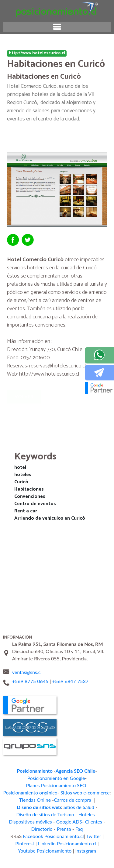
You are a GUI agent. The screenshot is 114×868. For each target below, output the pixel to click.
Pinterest (98, 814)
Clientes (78, 799)
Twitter (80, 814)
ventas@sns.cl (27, 665)
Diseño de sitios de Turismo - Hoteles (71, 792)
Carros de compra (50, 785)
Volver (26, 397)
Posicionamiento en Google (29, 770)
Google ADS (56, 799)
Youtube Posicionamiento (83, 821)
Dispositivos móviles (22, 799)
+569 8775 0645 (30, 674)
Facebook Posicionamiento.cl (44, 814)
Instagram (57, 829)
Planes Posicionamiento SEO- (83, 770)
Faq (65, 807)
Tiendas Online (17, 785)
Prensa (51, 807)
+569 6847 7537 (71, 674)
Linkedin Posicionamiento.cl (31, 821)
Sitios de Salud (19, 792)
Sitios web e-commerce (81, 778)
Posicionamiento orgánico (34, 778)
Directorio (99, 799)
